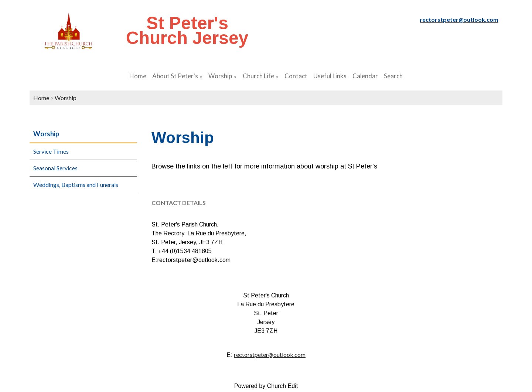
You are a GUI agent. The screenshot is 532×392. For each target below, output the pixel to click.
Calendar (365, 76)
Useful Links (330, 76)
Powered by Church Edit (266, 386)
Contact (296, 76)
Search (393, 76)
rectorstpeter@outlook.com (270, 354)
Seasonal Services (55, 168)
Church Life (258, 76)
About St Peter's (175, 76)
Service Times (51, 151)
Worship (220, 76)
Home (138, 76)
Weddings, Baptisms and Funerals (76, 185)
